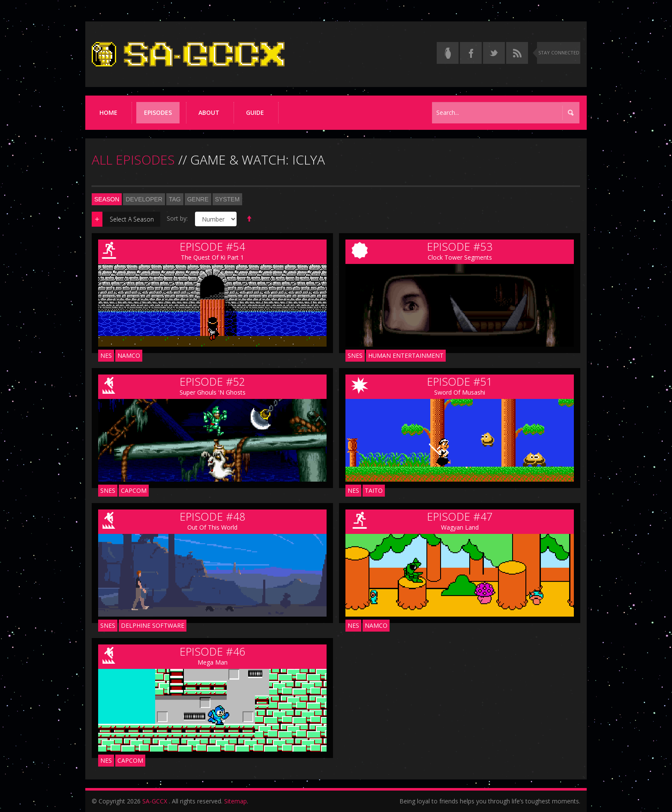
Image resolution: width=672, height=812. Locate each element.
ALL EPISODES (133, 160)
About (209, 112)
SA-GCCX (155, 801)
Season (107, 199)
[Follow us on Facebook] (471, 53)
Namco (129, 355)
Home (108, 112)
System (228, 199)
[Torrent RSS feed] (517, 53)
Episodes (158, 112)
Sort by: (177, 218)
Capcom (134, 490)
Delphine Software (153, 625)
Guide (255, 112)
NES (106, 355)
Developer (144, 199)
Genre (198, 199)
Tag (175, 199)
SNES (355, 355)
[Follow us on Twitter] (494, 53)
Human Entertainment (406, 355)
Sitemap (235, 801)
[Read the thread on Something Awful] (448, 53)
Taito (374, 490)
